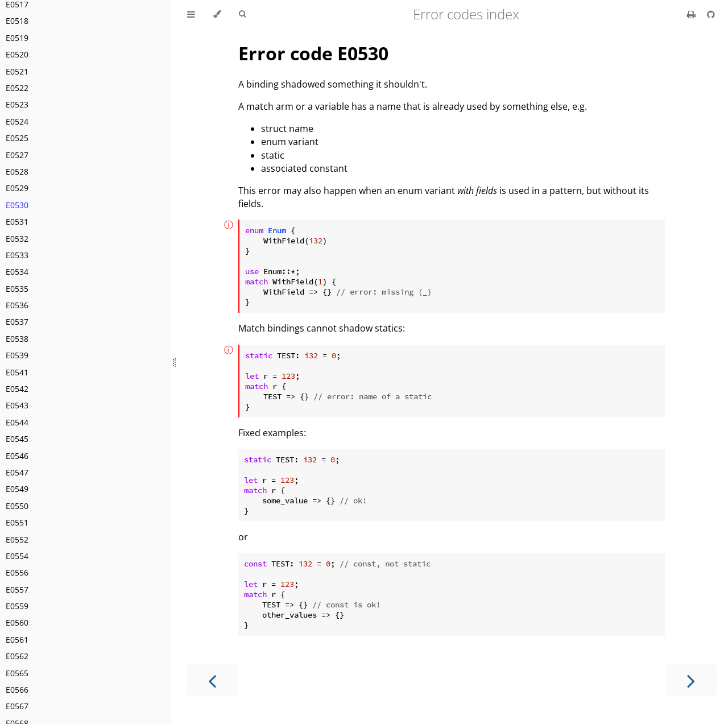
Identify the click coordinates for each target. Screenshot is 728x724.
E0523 (17, 104)
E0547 (17, 472)
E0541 (17, 372)
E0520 (17, 54)
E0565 (17, 673)
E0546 (17, 456)
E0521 (17, 71)
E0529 (17, 188)
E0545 (17, 439)
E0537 (17, 322)
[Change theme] (217, 14)
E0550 (17, 506)
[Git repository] (711, 14)
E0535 (17, 289)
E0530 (17, 205)
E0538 (17, 339)
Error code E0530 (313, 53)
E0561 (17, 640)
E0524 (17, 121)
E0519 (17, 38)
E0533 (17, 255)
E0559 (17, 606)
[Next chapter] (691, 680)
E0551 (17, 522)
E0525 (17, 138)
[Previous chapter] (212, 680)
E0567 (17, 706)
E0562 (17, 656)
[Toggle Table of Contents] (191, 14)
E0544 (17, 422)
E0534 (17, 272)
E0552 (17, 539)
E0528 (17, 171)
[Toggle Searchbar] (242, 14)
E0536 (17, 305)
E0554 (17, 556)
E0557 (17, 589)
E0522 (17, 88)
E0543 (17, 405)
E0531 (17, 222)
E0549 (17, 489)
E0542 (17, 389)
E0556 (17, 572)
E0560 (17, 622)
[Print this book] (692, 14)
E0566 (17, 690)
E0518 (17, 21)
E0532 (17, 239)
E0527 (17, 155)
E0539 (17, 355)
